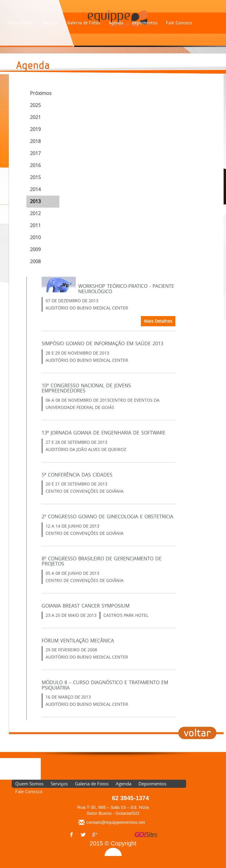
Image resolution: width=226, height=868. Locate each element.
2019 (35, 129)
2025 (35, 105)
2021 (35, 117)
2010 (35, 237)
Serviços (50, 23)
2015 (35, 177)
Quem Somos (21, 23)
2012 (35, 213)
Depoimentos (145, 23)
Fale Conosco (179, 23)
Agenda (116, 23)
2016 (35, 165)
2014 (35, 189)
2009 (35, 249)
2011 (35, 225)
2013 (35, 201)
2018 (35, 141)
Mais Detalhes (158, 321)
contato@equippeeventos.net (116, 822)
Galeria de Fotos (84, 23)
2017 (35, 153)
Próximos (41, 93)
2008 (35, 261)
